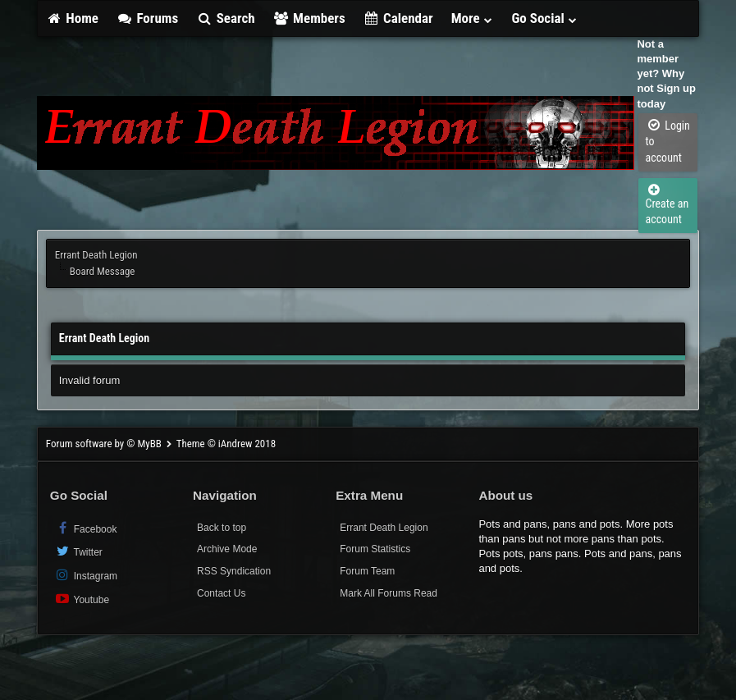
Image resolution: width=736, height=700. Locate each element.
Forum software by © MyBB (105, 444)
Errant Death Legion (96, 255)
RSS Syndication (234, 571)
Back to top (222, 528)
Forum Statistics (375, 549)
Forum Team (367, 571)
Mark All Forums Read (389, 593)
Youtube (82, 599)
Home (72, 18)
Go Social (544, 18)
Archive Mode (227, 549)
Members (309, 18)
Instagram (86, 575)
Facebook (86, 528)
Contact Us (221, 593)
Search (225, 18)
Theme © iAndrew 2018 (226, 444)
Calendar (398, 18)
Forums (147, 18)
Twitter (78, 551)
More (473, 18)
